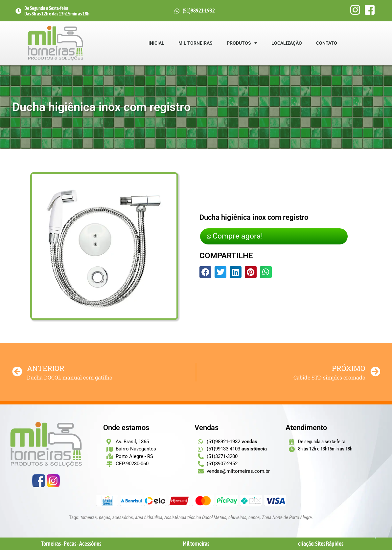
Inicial (156, 43)
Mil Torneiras (196, 43)
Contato (327, 43)
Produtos (242, 43)
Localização (287, 43)
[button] (205, 273)
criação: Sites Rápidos (321, 544)
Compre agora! (240, 236)
